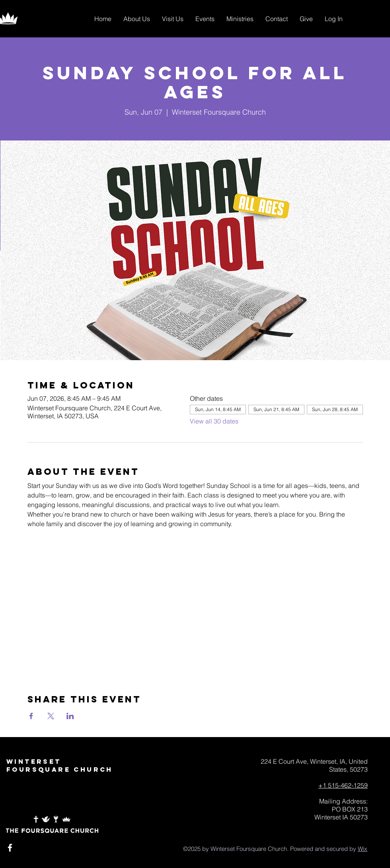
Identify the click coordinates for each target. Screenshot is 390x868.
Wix (363, 849)
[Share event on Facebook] (31, 716)
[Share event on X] (51, 716)
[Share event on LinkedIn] (70, 716)
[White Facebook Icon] (10, 848)
